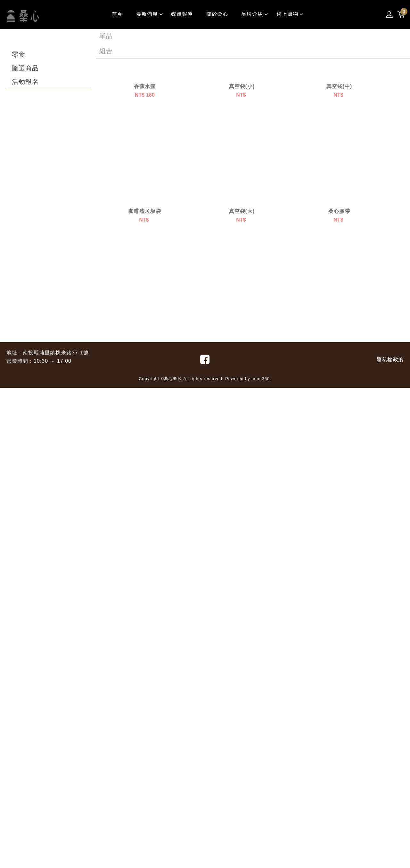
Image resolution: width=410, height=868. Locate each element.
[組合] (106, 51)
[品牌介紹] (252, 14)
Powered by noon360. (248, 859)
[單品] (106, 36)
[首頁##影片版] (117, 14)
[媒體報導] (182, 14)
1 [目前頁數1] (101, 802)
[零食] (19, 55)
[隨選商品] (25, 69)
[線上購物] (287, 14)
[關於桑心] (217, 14)
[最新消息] (147, 14)
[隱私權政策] (390, 840)
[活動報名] (25, 82)
